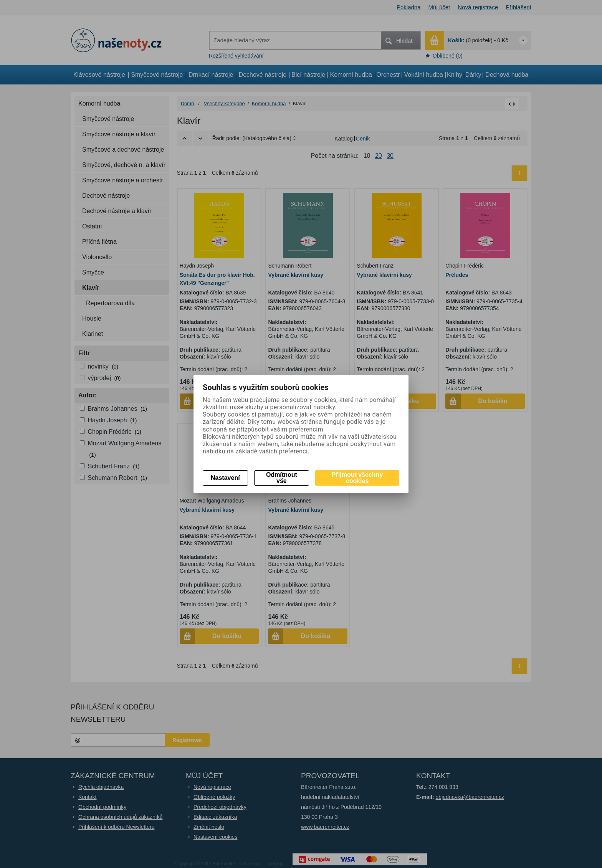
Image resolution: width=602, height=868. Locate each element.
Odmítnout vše (282, 478)
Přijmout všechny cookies (357, 478)
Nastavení (225, 478)
